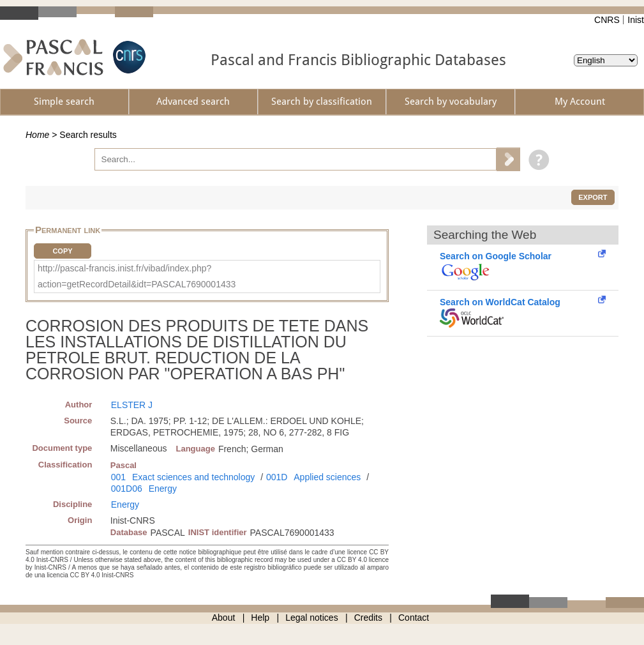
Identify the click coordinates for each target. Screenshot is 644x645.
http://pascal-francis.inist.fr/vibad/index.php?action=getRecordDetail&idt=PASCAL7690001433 (137, 276)
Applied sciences (327, 477)
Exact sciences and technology (193, 477)
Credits (368, 618)
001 (118, 477)
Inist (636, 20)
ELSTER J (132, 405)
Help (260, 618)
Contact (414, 618)
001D (277, 477)
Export (593, 197)
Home (37, 135)
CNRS (607, 20)
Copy (62, 251)
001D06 (127, 489)
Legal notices (312, 618)
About (224, 618)
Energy (163, 489)
